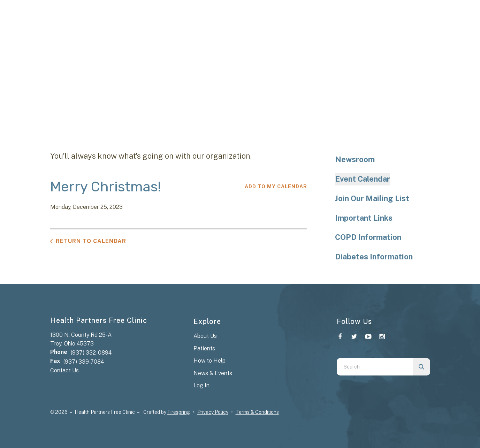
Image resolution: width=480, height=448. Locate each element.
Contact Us (64, 370)
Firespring (179, 412)
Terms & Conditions (257, 412)
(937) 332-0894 (91, 353)
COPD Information (368, 237)
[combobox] (375, 367)
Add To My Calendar (276, 187)
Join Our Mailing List (372, 198)
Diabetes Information (374, 257)
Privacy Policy (213, 412)
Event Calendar (363, 179)
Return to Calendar (91, 241)
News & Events (213, 373)
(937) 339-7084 (84, 362)
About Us (205, 336)
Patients (204, 348)
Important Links (364, 218)
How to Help (209, 361)
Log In (201, 385)
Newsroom (355, 159)
